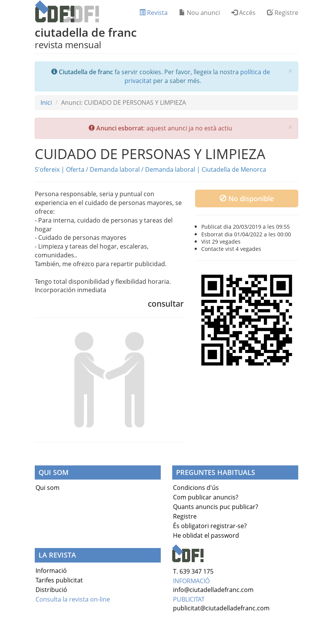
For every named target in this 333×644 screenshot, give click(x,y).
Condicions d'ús (196, 488)
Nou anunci (200, 13)
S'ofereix (47, 169)
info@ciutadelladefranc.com (213, 590)
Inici (46, 102)
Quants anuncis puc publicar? (216, 507)
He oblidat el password (206, 535)
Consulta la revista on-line (73, 599)
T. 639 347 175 (193, 571)
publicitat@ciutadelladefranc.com (221, 608)
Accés (243, 13)
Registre (283, 13)
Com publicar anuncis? (206, 497)
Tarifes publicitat (59, 580)
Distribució (51, 590)
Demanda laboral (170, 169)
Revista (154, 13)
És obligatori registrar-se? (210, 526)
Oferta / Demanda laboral (103, 169)
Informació (51, 571)
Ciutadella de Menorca (234, 169)
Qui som (48, 488)
